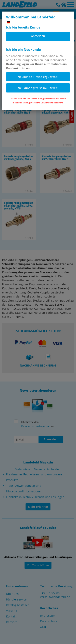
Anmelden (38, 36)
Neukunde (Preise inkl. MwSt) (38, 88)
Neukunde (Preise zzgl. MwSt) (38, 77)
